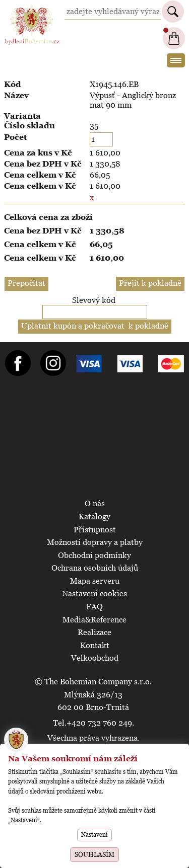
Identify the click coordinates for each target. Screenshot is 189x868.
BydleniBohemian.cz (32, 9)
